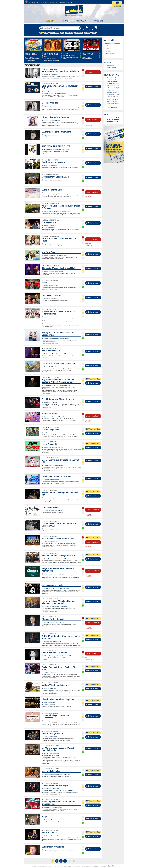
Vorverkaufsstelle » (112, 67)
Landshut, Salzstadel (49, 705)
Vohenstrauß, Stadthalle (50, 542)
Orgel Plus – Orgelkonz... (113, 87)
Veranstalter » (110, 66)
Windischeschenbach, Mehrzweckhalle (54, 622)
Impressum (69, 2)
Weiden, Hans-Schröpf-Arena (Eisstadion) (55, 93)
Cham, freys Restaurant (50, 721)
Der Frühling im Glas (112, 80)
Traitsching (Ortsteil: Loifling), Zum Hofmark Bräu (57, 774)
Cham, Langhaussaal (49, 227)
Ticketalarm (81, 21)
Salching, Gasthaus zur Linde (52, 480)
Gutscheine (99, 21)
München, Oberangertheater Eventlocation (55, 607)
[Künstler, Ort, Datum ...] (60, 28)
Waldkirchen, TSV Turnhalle (51, 755)
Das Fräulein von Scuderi (113, 85)
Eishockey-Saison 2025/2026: (51, 91)
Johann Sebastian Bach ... (113, 120)
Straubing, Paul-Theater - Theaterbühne (55, 574)
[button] (108, 51)
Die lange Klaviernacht (113, 83)
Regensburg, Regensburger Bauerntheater (55, 255)
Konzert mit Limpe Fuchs (113, 98)
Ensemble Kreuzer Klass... (113, 89)
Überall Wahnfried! (112, 82)
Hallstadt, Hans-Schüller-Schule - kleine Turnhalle (57, 149)
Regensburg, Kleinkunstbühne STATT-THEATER (57, 338)
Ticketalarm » (89, 125)
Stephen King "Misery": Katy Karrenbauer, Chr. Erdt (52, 55)
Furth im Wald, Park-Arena (51, 367)
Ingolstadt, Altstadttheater (51, 135)
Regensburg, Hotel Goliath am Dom (53, 244)
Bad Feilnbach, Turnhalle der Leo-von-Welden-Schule (58, 354)
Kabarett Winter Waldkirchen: (51, 753)
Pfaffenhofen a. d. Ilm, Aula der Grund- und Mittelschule (59, 791)
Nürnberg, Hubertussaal (50, 737)
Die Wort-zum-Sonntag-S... (114, 94)
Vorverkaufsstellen (34, 2)
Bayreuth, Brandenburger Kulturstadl (54, 417)
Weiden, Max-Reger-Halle (51, 286)
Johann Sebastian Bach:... (113, 118)
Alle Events (50, 21)
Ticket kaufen (92, 86)
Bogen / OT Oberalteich (50, 166)
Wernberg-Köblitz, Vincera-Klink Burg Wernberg (57, 211)
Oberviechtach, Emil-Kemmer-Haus (53, 465)
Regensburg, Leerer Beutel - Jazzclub (54, 271)
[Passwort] (112, 48)
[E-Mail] (112, 46)
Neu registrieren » (109, 56)
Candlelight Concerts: (48, 702)
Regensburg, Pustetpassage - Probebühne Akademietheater (60, 850)
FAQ (43, 2)
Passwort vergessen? (110, 53)
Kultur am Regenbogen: (49, 225)
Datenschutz (103, 866)
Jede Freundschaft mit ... (113, 121)
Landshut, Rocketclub (50, 433)
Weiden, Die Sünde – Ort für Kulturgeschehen (56, 588)
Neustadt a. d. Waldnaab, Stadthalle (54, 447)
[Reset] (80, 28)
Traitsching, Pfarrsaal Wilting (52, 193)
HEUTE (66, 21)
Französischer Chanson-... (113, 103)
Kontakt (62, 2)
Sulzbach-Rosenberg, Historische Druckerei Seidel (57, 656)
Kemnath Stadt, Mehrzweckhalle (53, 642)
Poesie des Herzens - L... (113, 93)
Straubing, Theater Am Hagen (52, 121)
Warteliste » (88, 124)
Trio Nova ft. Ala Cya (112, 96)
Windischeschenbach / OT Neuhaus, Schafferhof (57, 385)
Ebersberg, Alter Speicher (51, 498)
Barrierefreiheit (112, 866)
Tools (57, 2)
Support (52, 2)
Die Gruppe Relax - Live (113, 91)
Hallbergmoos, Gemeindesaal (52, 529)
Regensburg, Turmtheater (51, 75)
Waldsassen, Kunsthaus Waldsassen (53, 836)
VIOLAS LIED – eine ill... (113, 102)
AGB (47, 2)
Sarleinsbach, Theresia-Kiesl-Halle (53, 807)
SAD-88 (66, 53)
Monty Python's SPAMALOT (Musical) (32, 54)
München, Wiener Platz (50, 688)
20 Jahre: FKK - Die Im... (113, 100)
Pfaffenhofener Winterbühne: (51, 788)
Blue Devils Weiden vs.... (113, 78)
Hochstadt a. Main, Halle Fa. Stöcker (54, 511)
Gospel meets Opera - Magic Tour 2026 (89, 54)
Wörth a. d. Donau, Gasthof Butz (53, 180)
